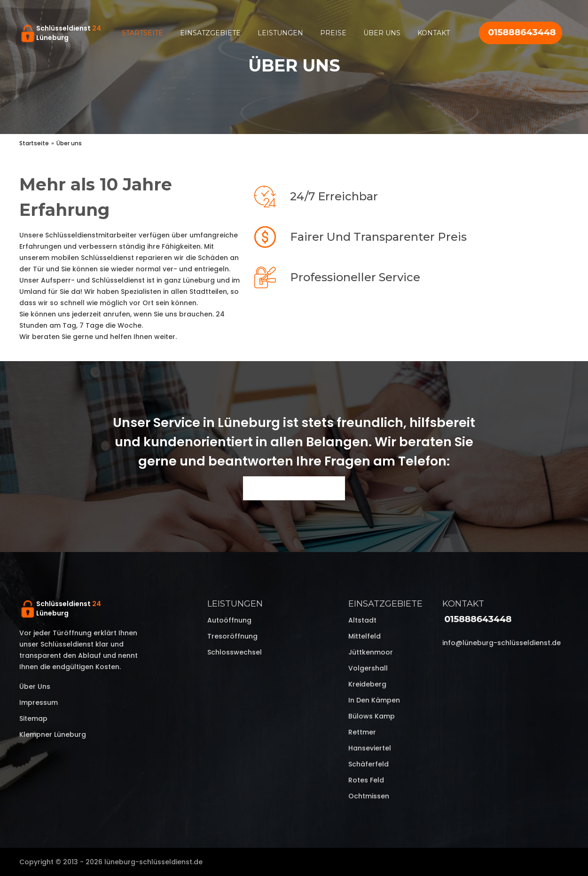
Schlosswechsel (235, 652)
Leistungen (280, 33)
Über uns (382, 33)
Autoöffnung (229, 620)
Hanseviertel (370, 748)
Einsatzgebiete (210, 33)
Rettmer (362, 732)
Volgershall (368, 668)
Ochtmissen (369, 796)
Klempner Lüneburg (53, 734)
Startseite (142, 33)
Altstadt (362, 620)
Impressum (39, 702)
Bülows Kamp (372, 716)
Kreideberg (367, 684)
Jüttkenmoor (371, 652)
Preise (333, 33)
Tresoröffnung (232, 636)
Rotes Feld (366, 780)
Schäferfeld (368, 764)
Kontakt (434, 33)
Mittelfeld (365, 636)
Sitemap (33, 718)
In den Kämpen (374, 700)
